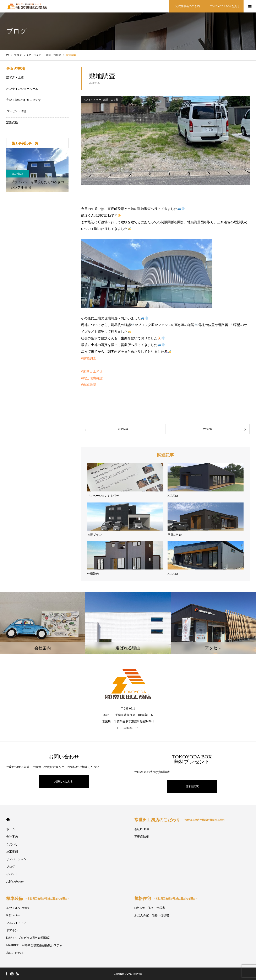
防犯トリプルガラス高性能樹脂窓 (28, 938)
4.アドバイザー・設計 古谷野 (101, 100)
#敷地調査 (89, 358)
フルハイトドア (16, 923)
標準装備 (38, 898)
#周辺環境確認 (92, 378)
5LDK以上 (18, 174)
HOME (8, 819)
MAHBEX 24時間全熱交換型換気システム (34, 945)
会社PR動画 (142, 829)
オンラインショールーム (22, 89)
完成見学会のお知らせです (24, 100)
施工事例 (12, 852)
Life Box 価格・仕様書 (150, 908)
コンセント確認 (16, 111)
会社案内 (12, 837)
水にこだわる (15, 953)
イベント (12, 874)
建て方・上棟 (15, 78)
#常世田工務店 (92, 372)
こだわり (12, 844)
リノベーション (16, 859)
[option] (37, 170)
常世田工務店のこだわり (181, 820)
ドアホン (12, 930)
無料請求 (192, 786)
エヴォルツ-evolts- (18, 908)
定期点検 (12, 122)
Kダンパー (13, 915)
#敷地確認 (89, 385)
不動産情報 (142, 837)
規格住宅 (166, 898)
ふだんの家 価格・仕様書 (152, 915)
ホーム (11, 829)
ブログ (11, 867)
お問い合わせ (64, 781)
